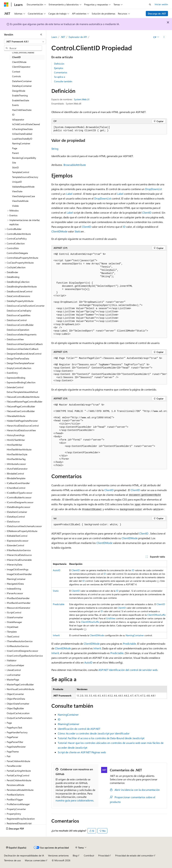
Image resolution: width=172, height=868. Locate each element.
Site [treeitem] (14, 163)
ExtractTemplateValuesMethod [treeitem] (22, 392)
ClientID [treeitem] (16, 57)
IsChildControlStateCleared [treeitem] (26, 124)
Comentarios (61, 72)
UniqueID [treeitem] (17, 182)
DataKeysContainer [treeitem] (22, 86)
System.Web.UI (82, 99)
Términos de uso (12, 860)
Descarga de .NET (157, 14)
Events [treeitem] (15, 105)
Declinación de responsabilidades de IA (24, 855)
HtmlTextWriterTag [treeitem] (16, 459)
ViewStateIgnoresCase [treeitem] (24, 196)
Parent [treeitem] (15, 153)
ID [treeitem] (13, 115)
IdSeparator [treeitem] (18, 119)
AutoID (57, 570)
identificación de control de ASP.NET (79, 729)
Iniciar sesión (161, 4)
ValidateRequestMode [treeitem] (23, 187)
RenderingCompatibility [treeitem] (24, 158)
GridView (111, 618)
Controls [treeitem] (16, 76)
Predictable (59, 604)
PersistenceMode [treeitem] (15, 785)
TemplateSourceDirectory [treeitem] (25, 177)
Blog (75, 855)
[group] (109, 370)
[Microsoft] (6, 5)
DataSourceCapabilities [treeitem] (19, 315)
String (55, 149)
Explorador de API (78, 37)
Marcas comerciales (35, 860)
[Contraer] (41, 34)
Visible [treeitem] (15, 206)
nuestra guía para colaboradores (74, 800)
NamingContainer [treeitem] (21, 143)
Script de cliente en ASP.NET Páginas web (82, 752)
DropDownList (154, 189)
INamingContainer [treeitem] (16, 579)
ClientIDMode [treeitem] (19, 62)
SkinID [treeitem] (15, 167)
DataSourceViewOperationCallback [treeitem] (25, 344)
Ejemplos (59, 68)
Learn (54, 37)
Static (78, 231)
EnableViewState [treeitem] (21, 100)
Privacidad (104, 855)
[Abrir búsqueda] (150, 5)
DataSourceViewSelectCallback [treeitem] (23, 349)
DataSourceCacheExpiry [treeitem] (19, 311)
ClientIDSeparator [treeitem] (21, 67)
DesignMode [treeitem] (19, 91)
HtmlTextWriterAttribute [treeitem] (19, 449)
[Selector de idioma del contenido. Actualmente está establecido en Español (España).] (16, 848)
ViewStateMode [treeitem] (20, 201)
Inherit (56, 635)
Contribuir (89, 855)
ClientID (147, 213)
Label (69, 194)
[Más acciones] (164, 37)
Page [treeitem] (15, 148)
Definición (59, 64)
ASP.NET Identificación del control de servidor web (128, 670)
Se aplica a (60, 77)
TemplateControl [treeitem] (21, 172)
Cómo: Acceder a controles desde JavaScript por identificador (94, 733)
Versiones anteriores (58, 855)
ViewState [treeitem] (17, 191)
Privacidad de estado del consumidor (134, 855)
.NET (63, 37)
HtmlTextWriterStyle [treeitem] (17, 454)
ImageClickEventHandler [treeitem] (19, 574)
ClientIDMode (59, 231)
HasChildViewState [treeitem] (22, 110)
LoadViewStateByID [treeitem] (22, 139)
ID (124, 227)
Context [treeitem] (16, 72)
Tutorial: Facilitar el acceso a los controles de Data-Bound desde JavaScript (101, 738)
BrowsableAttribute (75, 165)
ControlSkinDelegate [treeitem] (17, 253)
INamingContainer (69, 724)
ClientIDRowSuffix (156, 615)
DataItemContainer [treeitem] (22, 81)
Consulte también (63, 81)
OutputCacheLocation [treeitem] (18, 713)
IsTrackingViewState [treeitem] (22, 129)
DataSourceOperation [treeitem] (18, 330)
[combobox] (25, 42)
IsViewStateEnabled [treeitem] (22, 134)
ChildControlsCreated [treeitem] (23, 52)
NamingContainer (135, 635)
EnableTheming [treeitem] (20, 95)
